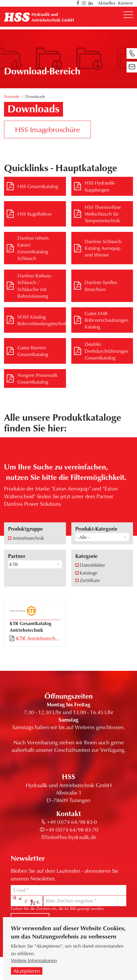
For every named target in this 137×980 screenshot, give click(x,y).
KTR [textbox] (14, 564)
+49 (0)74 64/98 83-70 (72, 830)
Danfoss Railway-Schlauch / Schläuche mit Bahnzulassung (35, 286)
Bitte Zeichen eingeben (70, 901)
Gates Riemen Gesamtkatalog (33, 351)
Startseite (12, 96)
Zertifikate (90, 580)
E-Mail (20, 890)
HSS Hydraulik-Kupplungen (100, 186)
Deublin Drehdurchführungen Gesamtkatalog (107, 351)
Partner (17, 556)
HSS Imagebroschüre (47, 129)
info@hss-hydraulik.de (72, 837)
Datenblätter (92, 565)
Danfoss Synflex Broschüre (101, 286)
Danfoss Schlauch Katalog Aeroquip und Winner (103, 248)
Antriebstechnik (28, 538)
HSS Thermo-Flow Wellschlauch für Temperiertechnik (103, 214)
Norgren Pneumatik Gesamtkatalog (38, 378)
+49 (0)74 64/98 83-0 (72, 822)
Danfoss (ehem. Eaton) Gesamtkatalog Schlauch (34, 248)
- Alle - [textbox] (83, 537)
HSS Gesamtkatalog (38, 186)
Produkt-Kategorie (96, 529)
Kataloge (88, 573)
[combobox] (102, 537)
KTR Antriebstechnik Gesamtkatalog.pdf (38, 638)
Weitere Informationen (34, 962)
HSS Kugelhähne (34, 214)
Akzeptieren (27, 972)
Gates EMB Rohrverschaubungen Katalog (107, 320)
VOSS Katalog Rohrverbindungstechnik (42, 320)
